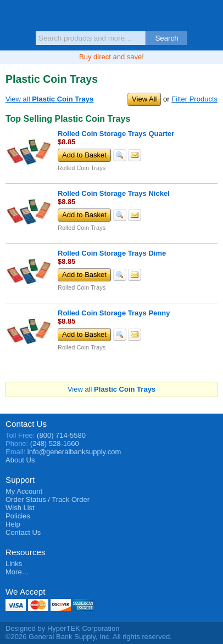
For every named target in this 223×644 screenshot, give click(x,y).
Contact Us (26, 424)
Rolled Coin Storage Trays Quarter (116, 134)
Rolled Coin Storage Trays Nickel (114, 193)
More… (17, 572)
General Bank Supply (112, 15)
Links (14, 564)
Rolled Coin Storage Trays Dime (112, 253)
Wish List (20, 508)
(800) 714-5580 (61, 435)
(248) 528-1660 (55, 444)
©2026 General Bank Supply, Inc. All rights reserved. (89, 637)
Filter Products (194, 99)
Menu (14, 18)
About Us (20, 460)
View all (49, 99)
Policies (18, 516)
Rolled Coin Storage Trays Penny (114, 313)
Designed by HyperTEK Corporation (62, 628)
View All (144, 99)
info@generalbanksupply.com (74, 452)
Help (13, 524)
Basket (209, 18)
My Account (24, 491)
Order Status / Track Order (48, 499)
